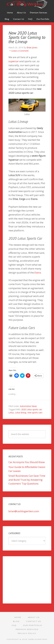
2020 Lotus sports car (32, 409)
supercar (14, 61)
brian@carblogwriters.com (24, 511)
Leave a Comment (20, 51)
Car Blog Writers (27, 4)
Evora (38, 273)
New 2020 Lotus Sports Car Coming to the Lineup (27, 37)
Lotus (11, 413)
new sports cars (35, 413)
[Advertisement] (27, 580)
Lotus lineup (21, 413)
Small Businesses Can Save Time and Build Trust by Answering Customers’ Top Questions (27, 480)
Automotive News (28, 406)
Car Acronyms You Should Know (27, 462)
